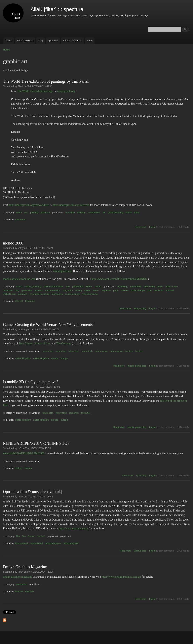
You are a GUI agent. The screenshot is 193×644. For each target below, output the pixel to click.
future (96, 290)
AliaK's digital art (73, 41)
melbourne (21, 220)
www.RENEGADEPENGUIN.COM (24, 453)
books (160, 287)
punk (116, 290)
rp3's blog (141, 476)
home (9, 41)
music (19, 287)
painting (34, 213)
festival (32, 536)
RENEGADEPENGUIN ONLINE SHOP (36, 443)
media (87, 290)
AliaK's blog (140, 551)
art (104, 213)
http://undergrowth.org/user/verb (71, 205)
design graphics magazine (18, 577)
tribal (137, 213)
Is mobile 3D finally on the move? (31, 382)
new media (136, 287)
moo (149, 290)
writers (89, 287)
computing (48, 351)
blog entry (68, 290)
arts (26, 213)
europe (55, 358)
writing (79, 290)
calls (90, 41)
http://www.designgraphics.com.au (121, 577)
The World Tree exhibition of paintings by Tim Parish (46, 81)
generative (27, 290)
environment (94, 213)
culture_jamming (33, 287)
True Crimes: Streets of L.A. (35, 344)
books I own (172, 287)
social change (138, 290)
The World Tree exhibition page (35, 91)
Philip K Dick (9, 294)
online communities (53, 287)
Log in (152, 227)
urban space (101, 351)
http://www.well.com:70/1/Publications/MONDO (119, 279)
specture (53, 41)
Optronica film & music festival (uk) (33, 492)
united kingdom (23, 358)
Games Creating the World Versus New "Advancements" (49, 325)
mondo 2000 (13, 243)
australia (29, 591)
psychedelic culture (40, 294)
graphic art (57, 213)
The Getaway (64, 344)
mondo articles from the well (19, 279)
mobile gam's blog (137, 366)
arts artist (70, 213)
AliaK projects (25, 41)
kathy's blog (140, 308)
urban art (45, 213)
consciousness (72, 294)
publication (78, 287)
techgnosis (57, 294)
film (18, 536)
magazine (106, 290)
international (22, 543)
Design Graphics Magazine (25, 567)
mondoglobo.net (62, 271)
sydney (19, 468)
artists (129, 213)
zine (68, 287)
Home (7, 50)
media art (159, 290)
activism (81, 213)
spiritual (170, 290)
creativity (23, 294)
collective (8, 290)
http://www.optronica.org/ (73, 528)
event (19, 213)
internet (124, 290)
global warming (115, 213)
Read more (141, 227)
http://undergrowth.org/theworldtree (29, 205)
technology (122, 287)
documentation (53, 290)
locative (129, 351)
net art (98, 287)
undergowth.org (66, 91)
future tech (149, 287)
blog (41, 41)
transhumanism (90, 294)
